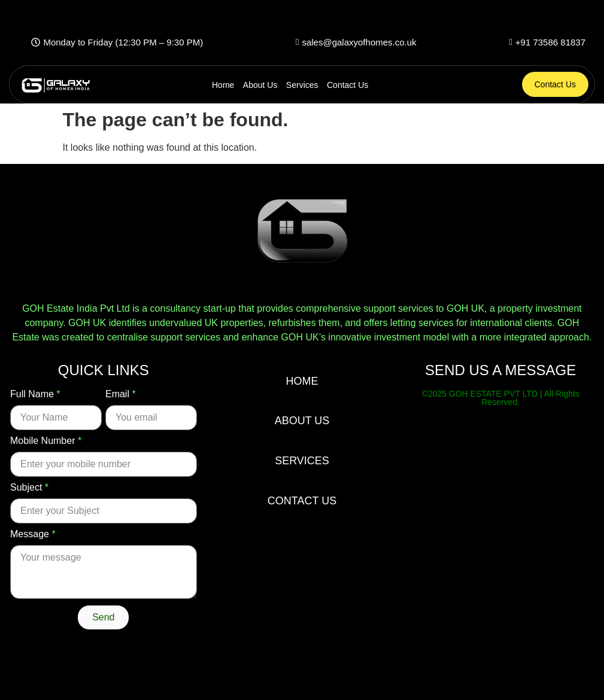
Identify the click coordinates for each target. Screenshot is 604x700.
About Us (260, 85)
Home (223, 85)
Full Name (35, 394)
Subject (29, 488)
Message (33, 534)
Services (302, 85)
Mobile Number (46, 441)
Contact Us (347, 85)
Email (121, 394)
